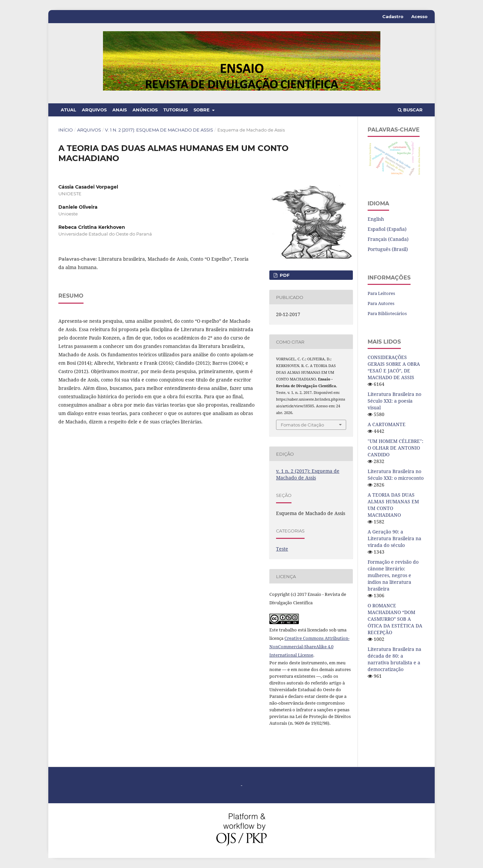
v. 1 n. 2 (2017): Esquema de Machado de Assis (159, 130)
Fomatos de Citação (302, 425)
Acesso (419, 16)
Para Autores (381, 303)
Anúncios (145, 110)
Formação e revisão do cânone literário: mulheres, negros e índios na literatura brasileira (393, 575)
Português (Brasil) (388, 249)
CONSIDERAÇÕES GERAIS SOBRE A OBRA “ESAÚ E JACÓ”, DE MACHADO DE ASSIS (394, 367)
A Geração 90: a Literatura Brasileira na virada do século (394, 538)
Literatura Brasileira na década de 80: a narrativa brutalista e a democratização (394, 659)
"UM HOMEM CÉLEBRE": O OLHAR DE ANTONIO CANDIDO (395, 448)
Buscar (410, 110)
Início (66, 130)
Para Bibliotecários (387, 313)
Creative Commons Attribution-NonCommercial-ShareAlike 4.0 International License (309, 647)
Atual (68, 110)
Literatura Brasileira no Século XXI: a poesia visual (394, 401)
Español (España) (387, 229)
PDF (284, 275)
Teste (282, 549)
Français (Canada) (388, 239)
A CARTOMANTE (387, 424)
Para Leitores (381, 293)
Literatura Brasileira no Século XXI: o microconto (396, 475)
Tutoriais (176, 110)
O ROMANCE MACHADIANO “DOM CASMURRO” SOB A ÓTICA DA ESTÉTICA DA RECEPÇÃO (395, 619)
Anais (120, 110)
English (376, 219)
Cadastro (393, 16)
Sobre (202, 110)
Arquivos (94, 110)
